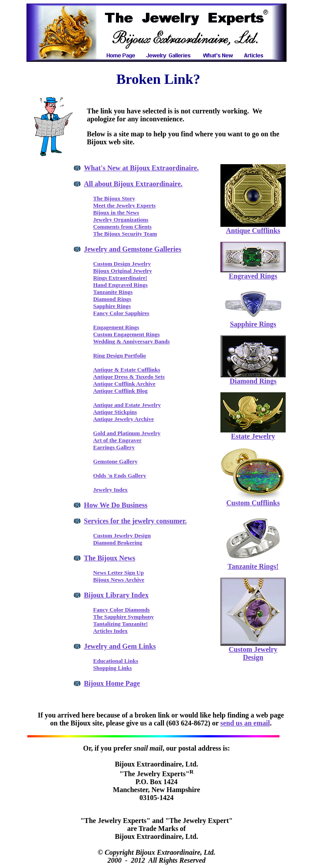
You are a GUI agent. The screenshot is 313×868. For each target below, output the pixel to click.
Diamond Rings (112, 299)
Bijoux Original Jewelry (123, 271)
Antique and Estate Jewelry (127, 405)
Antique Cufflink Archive (124, 384)
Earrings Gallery (114, 447)
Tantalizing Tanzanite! (120, 624)
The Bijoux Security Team (125, 234)
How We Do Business (116, 505)
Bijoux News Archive (119, 580)
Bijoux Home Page (112, 683)
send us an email (245, 723)
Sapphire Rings (112, 306)
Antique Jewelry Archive (123, 419)
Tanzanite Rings (113, 292)
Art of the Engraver (117, 440)
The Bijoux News (109, 558)
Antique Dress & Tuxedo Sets (129, 377)
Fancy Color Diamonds (121, 610)
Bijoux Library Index (116, 595)
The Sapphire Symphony (123, 617)
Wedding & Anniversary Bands (131, 341)
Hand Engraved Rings (120, 285)
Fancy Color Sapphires (121, 313)
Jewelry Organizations (121, 220)
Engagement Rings (116, 327)
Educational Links (116, 661)
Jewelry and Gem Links (120, 646)
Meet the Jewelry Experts (124, 205)
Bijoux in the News (116, 212)
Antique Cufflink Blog (120, 391)
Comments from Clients (122, 227)
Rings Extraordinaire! (120, 278)
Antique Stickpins (115, 412)
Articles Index (110, 631)
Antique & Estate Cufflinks (127, 370)
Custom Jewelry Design (122, 535)
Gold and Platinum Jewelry (127, 433)
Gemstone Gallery (115, 461)
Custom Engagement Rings (126, 334)
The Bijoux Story (114, 198)
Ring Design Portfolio (119, 355)
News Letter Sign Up (118, 573)
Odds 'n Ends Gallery (119, 475)
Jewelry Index (110, 490)
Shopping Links (112, 668)
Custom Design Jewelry (122, 264)
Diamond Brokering (117, 543)
